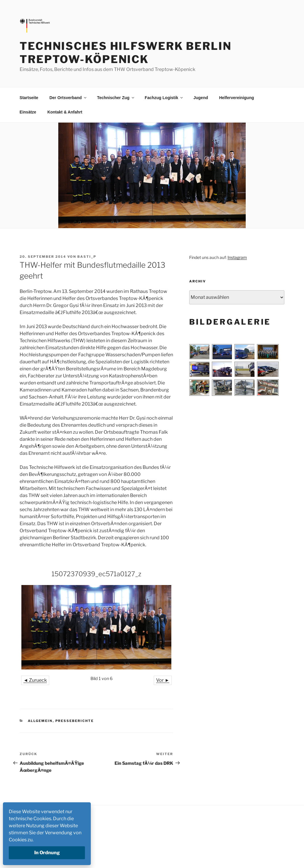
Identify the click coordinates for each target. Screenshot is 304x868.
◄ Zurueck (35, 680)
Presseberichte (75, 721)
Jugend (201, 98)
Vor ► (163, 680)
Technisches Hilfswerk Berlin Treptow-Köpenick (126, 53)
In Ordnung (47, 853)
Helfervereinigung (236, 98)
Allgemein (40, 721)
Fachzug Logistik (164, 98)
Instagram (237, 257)
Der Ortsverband (68, 98)
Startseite (29, 98)
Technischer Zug (116, 98)
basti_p (87, 257)
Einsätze (28, 112)
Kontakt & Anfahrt (65, 112)
